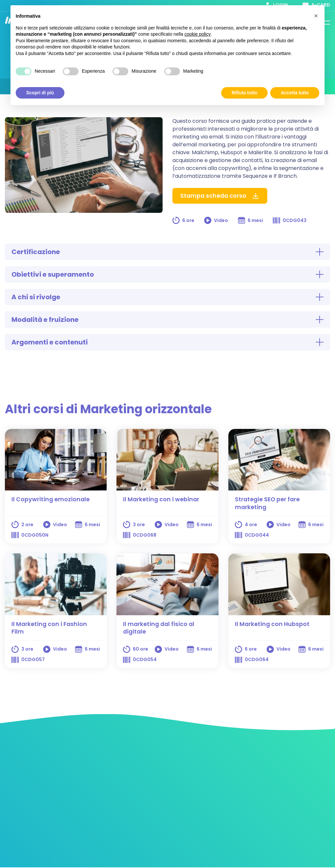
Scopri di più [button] (40, 93)
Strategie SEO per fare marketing (268, 503)
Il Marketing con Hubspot (273, 624)
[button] (316, 16)
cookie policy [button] (198, 34)
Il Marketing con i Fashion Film (50, 628)
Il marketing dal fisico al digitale (159, 628)
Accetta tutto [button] (295, 93)
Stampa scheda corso (220, 196)
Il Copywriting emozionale (51, 499)
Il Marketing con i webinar (162, 499)
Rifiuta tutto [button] (245, 93)
